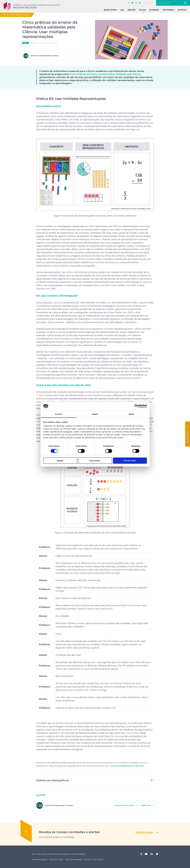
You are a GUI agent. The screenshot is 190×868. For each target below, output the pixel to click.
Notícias (182, 10)
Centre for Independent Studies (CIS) (127, 766)
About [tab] (131, 414)
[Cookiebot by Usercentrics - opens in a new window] (136, 406)
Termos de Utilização (39, 860)
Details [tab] (95, 414)
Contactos (88, 860)
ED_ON (142, 10)
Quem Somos (110, 10)
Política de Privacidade (73, 860)
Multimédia (168, 10)
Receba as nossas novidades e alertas (69, 832)
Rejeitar (60, 461)
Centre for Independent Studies (41, 56)
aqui (60, 766)
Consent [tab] (59, 414)
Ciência (26, 15)
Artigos (19, 15)
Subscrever (144, 832)
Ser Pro (132, 10)
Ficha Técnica (98, 860)
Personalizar (95, 461)
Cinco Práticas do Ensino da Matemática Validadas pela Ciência (105, 74)
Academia (154, 10)
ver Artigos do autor (125, 805)
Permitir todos (130, 461)
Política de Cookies (56, 860)
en (150, 3)
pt (146, 3)
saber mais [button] (146, 805)
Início (6, 15)
